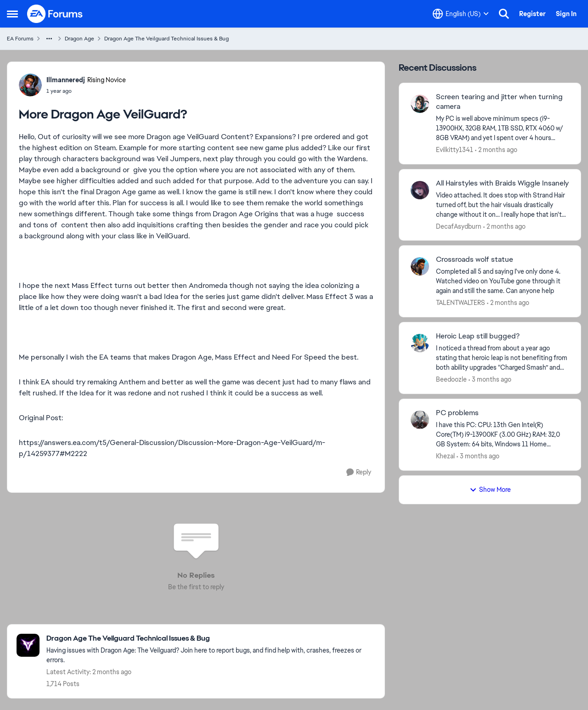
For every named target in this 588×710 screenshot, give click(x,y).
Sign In (566, 14)
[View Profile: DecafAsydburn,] (420, 190)
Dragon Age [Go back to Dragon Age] (79, 39)
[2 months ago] (496, 150)
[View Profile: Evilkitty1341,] (420, 104)
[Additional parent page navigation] (49, 39)
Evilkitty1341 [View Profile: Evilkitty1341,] (455, 150)
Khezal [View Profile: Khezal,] (445, 456)
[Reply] (359, 472)
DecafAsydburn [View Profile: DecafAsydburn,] (459, 226)
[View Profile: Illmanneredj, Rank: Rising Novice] (30, 85)
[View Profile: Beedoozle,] (420, 343)
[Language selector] (461, 14)
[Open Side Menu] (12, 14)
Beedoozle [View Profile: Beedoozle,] (451, 379)
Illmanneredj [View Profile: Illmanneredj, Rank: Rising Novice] (66, 80)
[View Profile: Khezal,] (420, 420)
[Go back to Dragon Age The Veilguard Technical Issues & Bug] (211, 639)
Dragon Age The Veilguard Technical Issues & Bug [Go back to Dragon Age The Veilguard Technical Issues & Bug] (167, 39)
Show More (490, 490)
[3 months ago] (490, 380)
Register (532, 14)
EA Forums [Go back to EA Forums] (20, 39)
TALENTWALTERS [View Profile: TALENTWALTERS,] (461, 303)
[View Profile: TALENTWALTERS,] (420, 266)
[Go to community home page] (55, 14)
